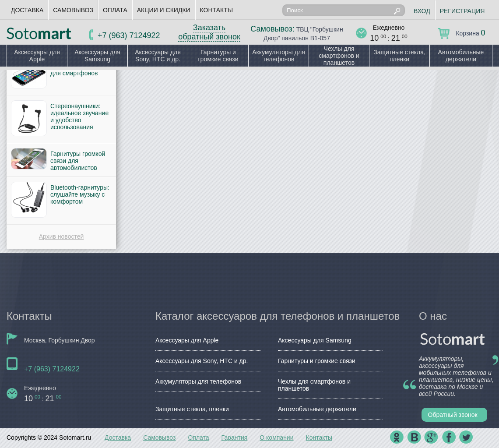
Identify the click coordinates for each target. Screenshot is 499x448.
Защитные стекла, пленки (399, 56)
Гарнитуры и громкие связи (218, 56)
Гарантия (235, 437)
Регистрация (462, 11)
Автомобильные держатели (461, 56)
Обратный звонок (453, 415)
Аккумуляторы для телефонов (279, 56)
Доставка (27, 10)
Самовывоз (73, 10)
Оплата (115, 10)
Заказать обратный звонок (209, 32)
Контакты (217, 10)
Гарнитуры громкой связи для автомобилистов (78, 161)
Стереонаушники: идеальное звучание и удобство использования (79, 116)
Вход (422, 11)
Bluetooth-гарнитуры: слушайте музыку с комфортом (80, 194)
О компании (276, 437)
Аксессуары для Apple (37, 56)
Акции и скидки (164, 10)
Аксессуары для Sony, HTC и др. (158, 56)
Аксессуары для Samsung (97, 56)
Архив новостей (61, 236)
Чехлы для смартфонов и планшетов (339, 56)
